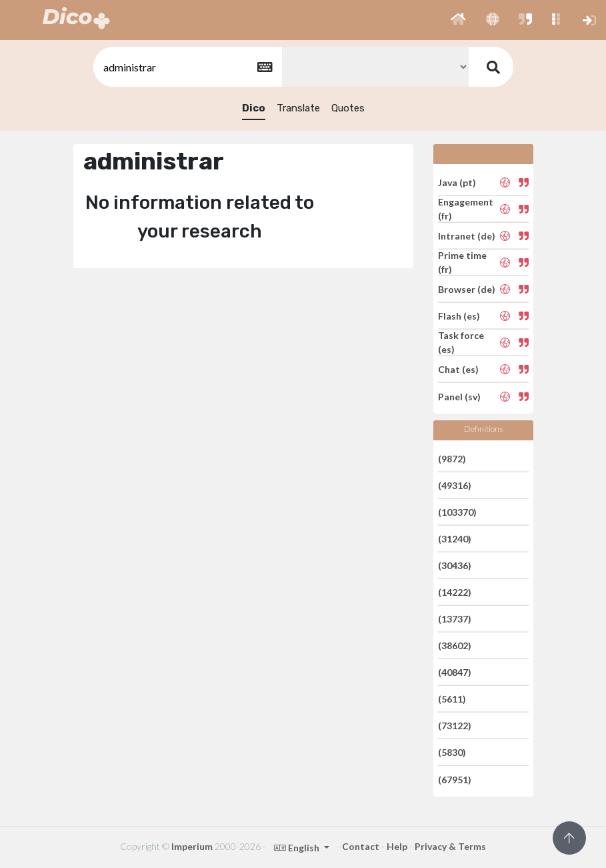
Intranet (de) (467, 236)
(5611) (452, 699)
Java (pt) (457, 182)
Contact (361, 846)
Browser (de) (467, 289)
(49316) (455, 485)
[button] (458, 20)
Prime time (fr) (462, 262)
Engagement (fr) (466, 209)
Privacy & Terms (450, 846)
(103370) (457, 512)
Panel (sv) (459, 396)
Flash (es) (459, 316)
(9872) (452, 458)
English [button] (298, 848)
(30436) (455, 565)
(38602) (455, 645)
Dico (254, 108)
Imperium (192, 846)
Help (397, 846)
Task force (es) (461, 342)
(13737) (455, 619)
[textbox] (187, 67)
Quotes (348, 108)
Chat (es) (458, 369)
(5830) (452, 752)
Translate (298, 108)
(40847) (455, 672)
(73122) (455, 726)
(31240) (455, 539)
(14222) (455, 592)
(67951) (455, 779)
